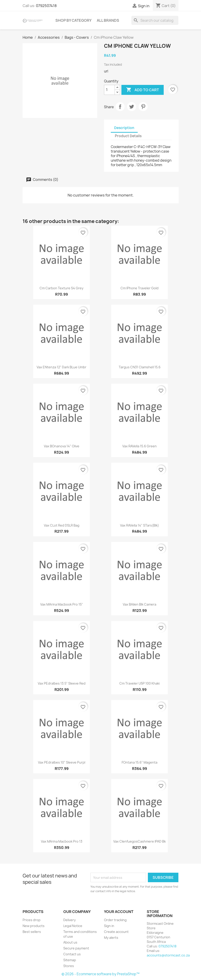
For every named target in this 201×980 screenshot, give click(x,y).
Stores (69, 966)
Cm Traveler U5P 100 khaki (140, 683)
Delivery (70, 920)
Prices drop (32, 920)
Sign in (109, 926)
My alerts (111, 938)
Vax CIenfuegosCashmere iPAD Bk (140, 841)
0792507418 (46, 6)
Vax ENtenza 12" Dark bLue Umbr (61, 367)
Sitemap (70, 960)
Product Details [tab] (128, 136)
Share (120, 107)
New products (34, 926)
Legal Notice (73, 926)
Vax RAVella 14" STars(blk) (140, 525)
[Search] (155, 20)
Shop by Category (73, 20)
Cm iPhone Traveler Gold (140, 288)
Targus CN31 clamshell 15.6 (140, 367)
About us (70, 942)
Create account (116, 932)
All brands (108, 20)
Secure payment (76, 948)
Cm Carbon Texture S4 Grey (61, 288)
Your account (119, 912)
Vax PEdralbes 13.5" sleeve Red (62, 683)
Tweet (132, 107)
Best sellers (32, 932)
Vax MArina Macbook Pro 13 (62, 841)
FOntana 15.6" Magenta (140, 762)
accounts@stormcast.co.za (168, 955)
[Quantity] (109, 90)
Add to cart (143, 90)
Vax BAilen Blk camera (140, 604)
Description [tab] (124, 128)
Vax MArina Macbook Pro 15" (62, 604)
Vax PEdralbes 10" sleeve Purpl (62, 762)
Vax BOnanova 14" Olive (62, 446)
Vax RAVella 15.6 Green (140, 446)
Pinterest (143, 107)
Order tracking (115, 920)
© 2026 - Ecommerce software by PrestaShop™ (100, 974)
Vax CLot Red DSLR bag (62, 525)
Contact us (72, 954)
